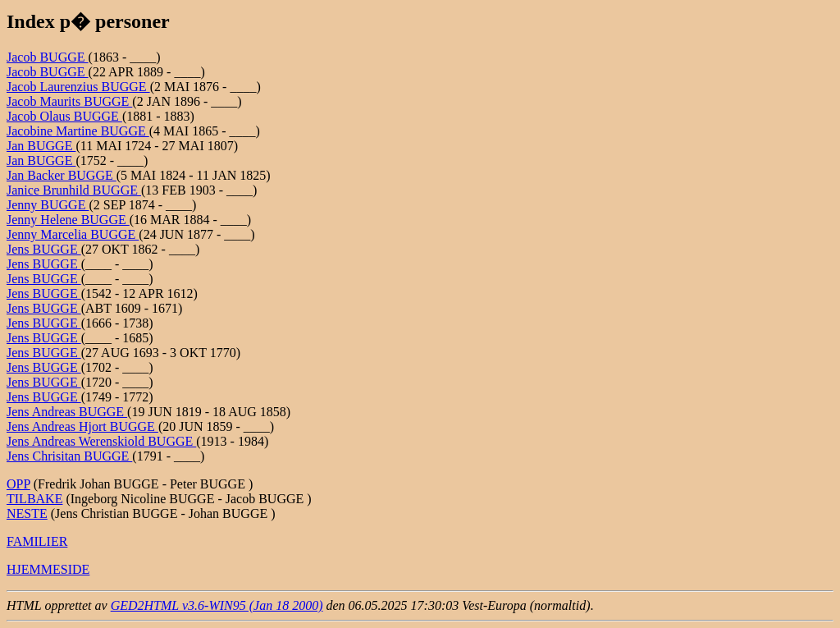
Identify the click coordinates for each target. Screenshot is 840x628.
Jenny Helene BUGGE (68, 220)
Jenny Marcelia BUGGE (73, 234)
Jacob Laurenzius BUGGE (78, 87)
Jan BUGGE (41, 146)
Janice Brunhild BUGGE (74, 190)
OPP (18, 484)
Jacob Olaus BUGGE (64, 116)
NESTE (27, 513)
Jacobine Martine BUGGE (78, 131)
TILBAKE (34, 499)
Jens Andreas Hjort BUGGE (82, 426)
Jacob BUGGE (48, 57)
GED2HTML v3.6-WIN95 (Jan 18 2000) (217, 605)
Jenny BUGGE (48, 205)
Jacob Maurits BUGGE (69, 101)
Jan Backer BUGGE (62, 175)
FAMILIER (37, 541)
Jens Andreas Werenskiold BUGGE (101, 441)
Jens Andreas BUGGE (67, 412)
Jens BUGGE (44, 249)
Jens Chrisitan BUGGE (69, 456)
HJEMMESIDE (48, 569)
